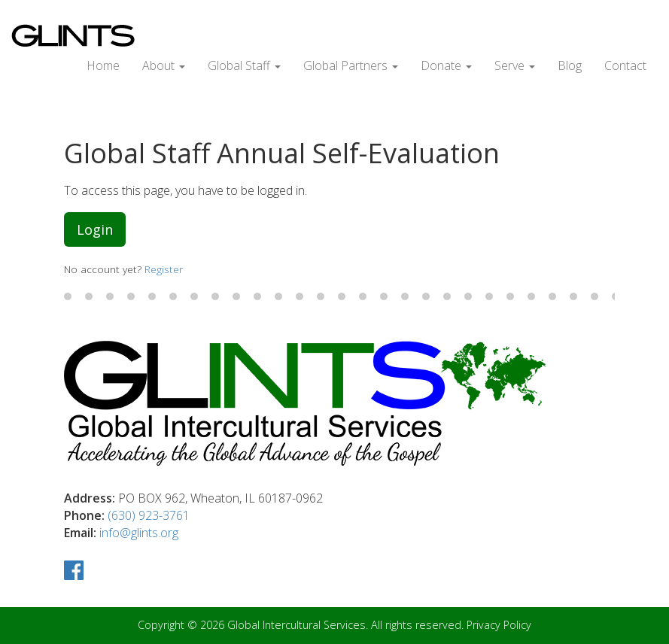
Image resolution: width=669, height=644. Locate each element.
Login (95, 229)
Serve (515, 65)
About (164, 65)
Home (103, 65)
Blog (570, 65)
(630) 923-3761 (149, 515)
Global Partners (351, 65)
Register (164, 269)
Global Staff (244, 65)
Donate (446, 65)
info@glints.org (139, 533)
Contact (625, 65)
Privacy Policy (499, 625)
